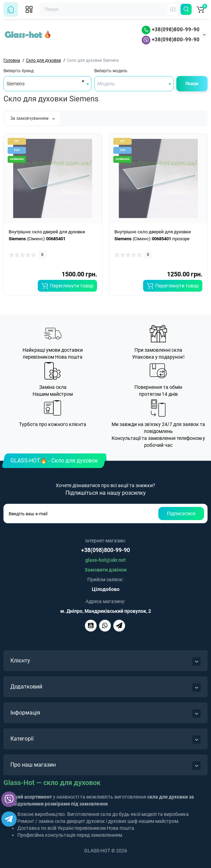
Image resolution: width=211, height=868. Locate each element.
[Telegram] (9, 819)
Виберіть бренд (19, 71)
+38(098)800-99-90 (171, 30)
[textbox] (134, 84)
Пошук (192, 84)
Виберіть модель (111, 71)
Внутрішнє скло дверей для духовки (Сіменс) (47, 235)
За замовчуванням (33, 118)
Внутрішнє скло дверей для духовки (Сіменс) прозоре (153, 235)
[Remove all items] (82, 81)
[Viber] (9, 799)
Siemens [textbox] (16, 84)
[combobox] (47, 84)
